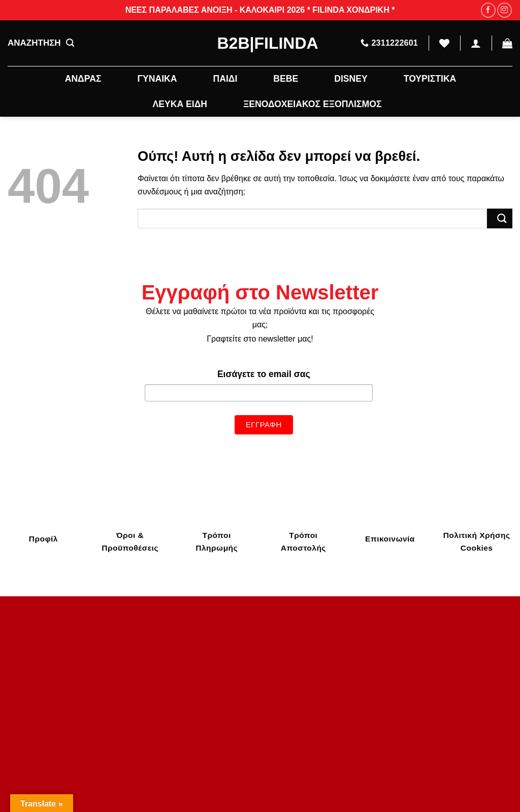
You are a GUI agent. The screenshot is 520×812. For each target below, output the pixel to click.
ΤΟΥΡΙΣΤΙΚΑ (430, 79)
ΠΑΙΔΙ (225, 79)
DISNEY (351, 79)
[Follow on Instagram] (505, 10)
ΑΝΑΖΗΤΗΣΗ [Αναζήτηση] (41, 43)
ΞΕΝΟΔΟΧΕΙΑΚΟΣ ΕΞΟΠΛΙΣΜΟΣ (312, 104)
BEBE (286, 79)
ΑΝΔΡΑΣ (83, 79)
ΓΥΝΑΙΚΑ (157, 79)
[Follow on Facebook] (488, 10)
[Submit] (500, 218)
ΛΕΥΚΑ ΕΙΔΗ (180, 104)
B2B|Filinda (260, 43)
